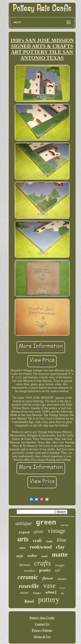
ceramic (28, 577)
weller (32, 556)
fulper (37, 593)
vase (49, 585)
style (20, 556)
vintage (57, 531)
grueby (45, 570)
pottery (49, 600)
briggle (60, 565)
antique (24, 523)
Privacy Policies (42, 630)
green (46, 523)
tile (62, 593)
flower (48, 578)
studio (49, 541)
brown (25, 565)
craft (37, 541)
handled (29, 571)
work (45, 556)
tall (57, 570)
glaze (38, 531)
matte (60, 554)
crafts (42, 563)
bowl (29, 601)
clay (60, 547)
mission (62, 579)
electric (24, 593)
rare (22, 548)
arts (23, 539)
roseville (29, 586)
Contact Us (42, 624)
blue (62, 540)
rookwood (41, 547)
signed (24, 533)
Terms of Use (42, 637)
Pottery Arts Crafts (42, 618)
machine (65, 525)
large (63, 588)
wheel (51, 592)
